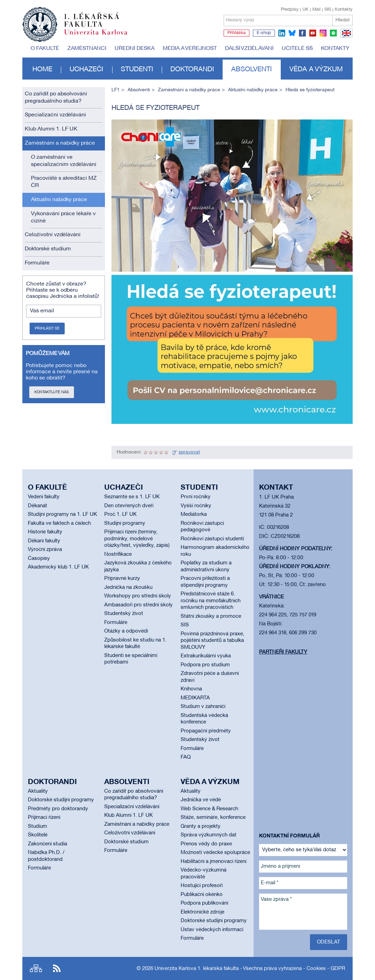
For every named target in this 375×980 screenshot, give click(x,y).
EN (345, 37)
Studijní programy (125, 523)
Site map (36, 968)
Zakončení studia (47, 844)
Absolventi (251, 70)
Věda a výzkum (316, 70)
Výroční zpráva (45, 550)
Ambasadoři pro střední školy (138, 605)
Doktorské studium (48, 249)
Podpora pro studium (205, 665)
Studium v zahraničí (203, 707)
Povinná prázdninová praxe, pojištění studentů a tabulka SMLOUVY (212, 641)
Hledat (342, 20)
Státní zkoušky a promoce (211, 616)
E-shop (264, 33)
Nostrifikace (118, 554)
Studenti (137, 70)
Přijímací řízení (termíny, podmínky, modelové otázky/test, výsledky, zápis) (137, 539)
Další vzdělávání (249, 49)
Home (42, 70)
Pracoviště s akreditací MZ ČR (64, 182)
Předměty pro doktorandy (58, 809)
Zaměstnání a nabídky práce (60, 143)
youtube (313, 33)
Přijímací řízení (44, 817)
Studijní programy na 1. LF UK (62, 514)
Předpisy (290, 10)
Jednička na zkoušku (128, 587)
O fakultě (45, 49)
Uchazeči (86, 70)
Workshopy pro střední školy (138, 596)
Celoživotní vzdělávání (53, 235)
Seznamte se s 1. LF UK (132, 497)
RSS (57, 968)
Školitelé (38, 835)
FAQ (186, 757)
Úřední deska (135, 49)
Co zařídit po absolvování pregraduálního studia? (56, 98)
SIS (328, 10)
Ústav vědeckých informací (212, 930)
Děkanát (37, 506)
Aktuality (38, 791)
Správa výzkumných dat (208, 835)
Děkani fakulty (44, 541)
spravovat (189, 452)
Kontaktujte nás (52, 392)
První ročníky (196, 497)
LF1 (116, 90)
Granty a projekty (201, 826)
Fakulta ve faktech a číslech (59, 523)
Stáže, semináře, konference (213, 817)
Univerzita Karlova (101, 36)
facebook (302, 33)
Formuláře (37, 263)
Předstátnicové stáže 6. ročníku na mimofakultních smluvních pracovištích (211, 601)
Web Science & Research (209, 809)
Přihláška (237, 33)
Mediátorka (194, 514)
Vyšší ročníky (196, 506)
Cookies (316, 969)
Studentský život (124, 614)
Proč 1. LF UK (120, 514)
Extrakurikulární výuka (206, 656)
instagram (323, 33)
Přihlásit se (47, 329)
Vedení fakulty (44, 497)
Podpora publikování (204, 903)
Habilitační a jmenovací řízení (213, 862)
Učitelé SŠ (297, 49)
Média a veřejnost (190, 49)
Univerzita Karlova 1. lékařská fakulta (197, 969)
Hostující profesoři (202, 886)
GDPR (338, 969)
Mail (317, 10)
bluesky (292, 33)
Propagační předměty (206, 731)
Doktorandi (192, 70)
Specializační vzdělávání (55, 115)
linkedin (282, 33)
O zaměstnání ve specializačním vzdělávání (64, 161)
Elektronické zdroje (202, 912)
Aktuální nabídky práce (59, 200)
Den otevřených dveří (129, 506)
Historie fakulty (45, 532)
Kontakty (344, 10)
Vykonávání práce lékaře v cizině (63, 217)
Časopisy (39, 559)
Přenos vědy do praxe (206, 844)
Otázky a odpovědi (126, 631)
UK (306, 10)
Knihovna (191, 689)
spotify (333, 33)
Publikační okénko (202, 895)
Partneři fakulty (283, 652)
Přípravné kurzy (122, 578)
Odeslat (329, 942)
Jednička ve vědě (201, 800)
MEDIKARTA (195, 698)
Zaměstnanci (87, 49)
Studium (37, 826)
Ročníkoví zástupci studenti (212, 539)
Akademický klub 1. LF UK (58, 567)
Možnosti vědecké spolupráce (215, 853)
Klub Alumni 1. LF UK (51, 129)
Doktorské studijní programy (61, 800)
